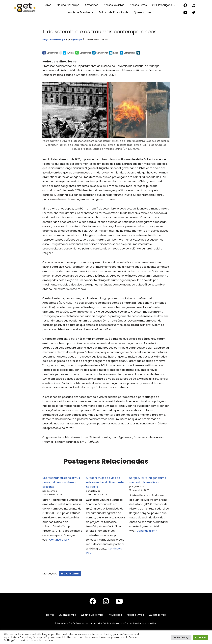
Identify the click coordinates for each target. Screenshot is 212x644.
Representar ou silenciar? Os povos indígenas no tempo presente (61, 486)
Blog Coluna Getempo (54, 39)
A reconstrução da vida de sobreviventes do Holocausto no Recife (105, 486)
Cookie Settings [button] (181, 637)
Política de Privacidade (114, 12)
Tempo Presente (70, 578)
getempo (77, 39)
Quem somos (142, 12)
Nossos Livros (138, 5)
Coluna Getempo (68, 5)
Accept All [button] (200, 637)
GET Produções (164, 5)
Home (47, 5)
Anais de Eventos (81, 12)
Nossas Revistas (114, 5)
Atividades (92, 5)
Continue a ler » (59, 544)
